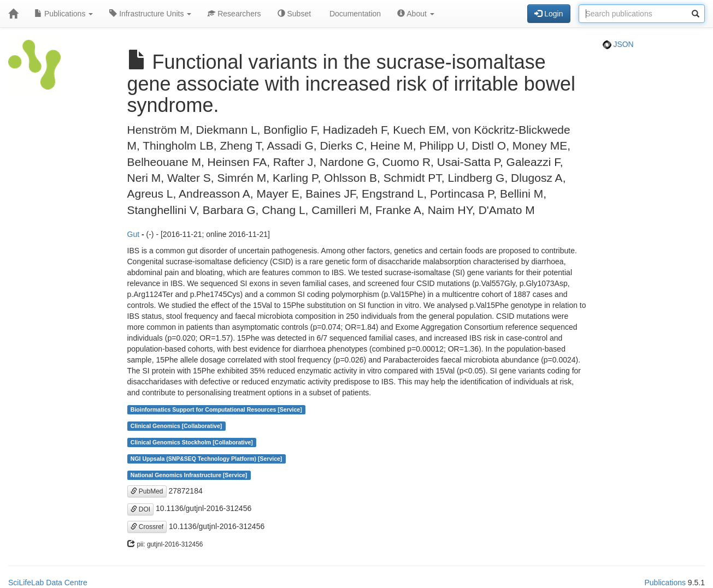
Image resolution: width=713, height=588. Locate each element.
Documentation (354, 14)
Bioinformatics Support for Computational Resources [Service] (216, 409)
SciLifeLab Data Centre (48, 583)
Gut (134, 234)
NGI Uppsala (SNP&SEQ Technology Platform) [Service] (207, 459)
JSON (618, 44)
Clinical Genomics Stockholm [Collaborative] (192, 442)
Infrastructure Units (150, 14)
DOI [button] (141, 509)
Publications (64, 14)
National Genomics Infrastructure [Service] (189, 475)
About (416, 14)
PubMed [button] (147, 491)
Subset (294, 14)
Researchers (234, 14)
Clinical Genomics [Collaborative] (176, 426)
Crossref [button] (147, 527)
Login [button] (549, 14)
